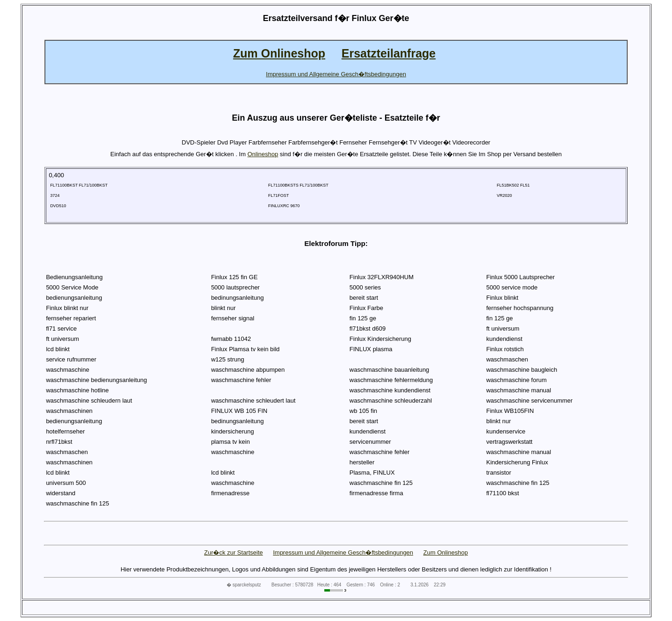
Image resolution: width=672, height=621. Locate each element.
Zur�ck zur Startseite (234, 552)
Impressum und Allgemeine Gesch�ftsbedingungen (343, 552)
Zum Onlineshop (446, 552)
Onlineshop (263, 154)
